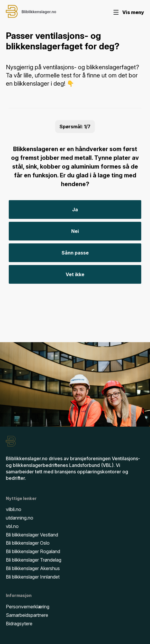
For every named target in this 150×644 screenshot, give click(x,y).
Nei (75, 231)
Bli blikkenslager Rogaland (33, 551)
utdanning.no (20, 518)
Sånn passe (75, 253)
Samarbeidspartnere (27, 615)
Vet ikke (75, 274)
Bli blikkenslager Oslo (28, 543)
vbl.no (12, 526)
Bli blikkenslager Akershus (33, 568)
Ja (75, 210)
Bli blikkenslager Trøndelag (34, 560)
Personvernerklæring (28, 607)
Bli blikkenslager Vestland (32, 535)
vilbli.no (14, 509)
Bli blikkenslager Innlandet (33, 577)
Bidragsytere (19, 624)
